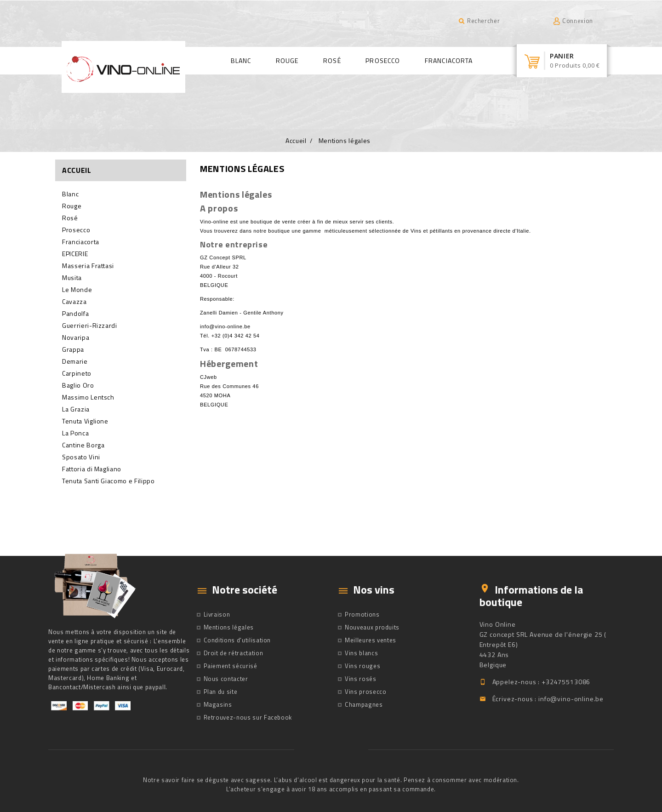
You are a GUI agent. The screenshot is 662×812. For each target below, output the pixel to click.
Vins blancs (361, 653)
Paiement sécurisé (231, 666)
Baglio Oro (78, 385)
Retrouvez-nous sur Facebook (248, 717)
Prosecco (383, 60)
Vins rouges (362, 666)
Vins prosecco (365, 692)
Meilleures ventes (371, 640)
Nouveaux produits (372, 627)
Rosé (332, 60)
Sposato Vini (81, 457)
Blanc (241, 60)
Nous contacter (226, 679)
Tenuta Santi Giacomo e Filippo (108, 481)
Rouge (287, 60)
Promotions (362, 614)
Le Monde (77, 290)
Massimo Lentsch (88, 397)
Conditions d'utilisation (237, 640)
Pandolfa (75, 314)
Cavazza (74, 302)
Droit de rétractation (234, 653)
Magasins (218, 704)
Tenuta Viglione (85, 421)
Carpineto (77, 373)
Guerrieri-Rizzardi (90, 326)
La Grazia (76, 409)
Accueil (77, 170)
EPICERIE (75, 254)
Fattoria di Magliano (92, 469)
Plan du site (221, 692)
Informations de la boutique (531, 595)
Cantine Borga (83, 445)
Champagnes (364, 704)
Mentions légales (229, 627)
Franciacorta (449, 60)
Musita (72, 278)
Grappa (73, 349)
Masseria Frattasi (88, 266)
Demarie (75, 361)
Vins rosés (361, 679)
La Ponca (75, 433)
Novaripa (76, 337)
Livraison (217, 614)
